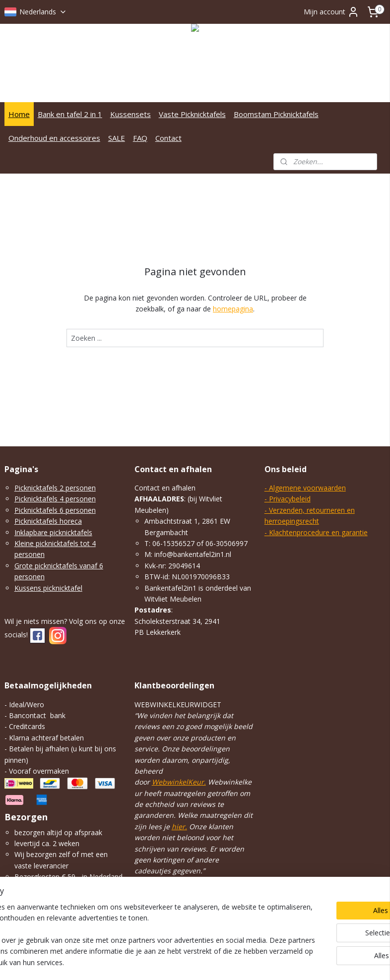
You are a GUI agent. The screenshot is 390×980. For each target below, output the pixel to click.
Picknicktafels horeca (48, 521)
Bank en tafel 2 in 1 (70, 114)
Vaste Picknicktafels (192, 114)
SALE (117, 138)
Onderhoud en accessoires (54, 138)
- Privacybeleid (288, 499)
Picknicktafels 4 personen (55, 499)
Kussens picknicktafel (48, 588)
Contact (168, 138)
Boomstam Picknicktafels (276, 114)
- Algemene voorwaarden (305, 488)
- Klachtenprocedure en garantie (316, 532)
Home (19, 114)
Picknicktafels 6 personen (55, 510)
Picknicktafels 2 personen (55, 488)
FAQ (140, 138)
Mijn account (331, 12)
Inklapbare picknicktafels (53, 532)
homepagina (233, 309)
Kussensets (130, 114)
